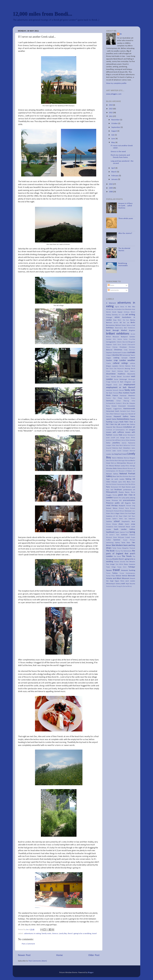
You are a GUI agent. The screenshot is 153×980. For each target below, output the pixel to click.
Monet (125, 469)
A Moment (111, 303)
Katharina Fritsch (129, 445)
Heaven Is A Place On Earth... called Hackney (125, 206)
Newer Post (24, 955)
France (115, 396)
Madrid (114, 458)
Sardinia (109, 522)
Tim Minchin (131, 562)
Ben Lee (126, 323)
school (117, 521)
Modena (120, 469)
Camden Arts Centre (114, 339)
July (113, 135)
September (116, 127)
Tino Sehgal (110, 564)
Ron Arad (128, 514)
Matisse (114, 463)
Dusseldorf (127, 377)
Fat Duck (109, 393)
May (113, 143)
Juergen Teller (111, 445)
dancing (127, 369)
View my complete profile (116, 83)
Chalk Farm (117, 345)
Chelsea (115, 347)
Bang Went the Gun (121, 320)
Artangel (109, 317)
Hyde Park (124, 422)
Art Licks (122, 315)
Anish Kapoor (117, 312)
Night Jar (110, 479)
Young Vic (120, 586)
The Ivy (118, 551)
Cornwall (124, 358)
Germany (110, 401)
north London (119, 479)
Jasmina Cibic (110, 440)
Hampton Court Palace (128, 411)
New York (116, 476)
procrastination (129, 500)
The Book (110, 551)
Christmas (118, 350)
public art (119, 503)
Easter (116, 379)
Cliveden (124, 353)
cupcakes (115, 366)
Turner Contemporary (127, 573)
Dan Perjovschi (119, 369)
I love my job (115, 424)
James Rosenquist (129, 435)
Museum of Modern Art (127, 471)
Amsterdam (118, 309)
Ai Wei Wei (130, 307)
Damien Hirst (130, 366)
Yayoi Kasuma (130, 584)
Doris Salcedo (111, 377)
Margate (132, 458)
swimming (110, 543)
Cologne (109, 355)
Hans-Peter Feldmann (113, 414)
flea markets (124, 393)
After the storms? (125, 233)
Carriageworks (111, 342)
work (123, 584)
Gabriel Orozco (130, 398)
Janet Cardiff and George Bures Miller (121, 438)
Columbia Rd (117, 355)
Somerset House (124, 527)
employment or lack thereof (121, 387)
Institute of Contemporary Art (117, 430)
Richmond (128, 511)
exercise (109, 390)
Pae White (132, 484)
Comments (113, 290)
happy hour (124, 414)
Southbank (110, 532)
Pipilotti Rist (117, 498)
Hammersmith (129, 409)
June (113, 139)
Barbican (109, 323)
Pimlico (115, 495)
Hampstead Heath (113, 411)
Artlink (117, 317)
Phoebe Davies (124, 492)
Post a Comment (28, 944)
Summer (117, 540)
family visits (46, 934)
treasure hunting (128, 570)
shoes (121, 524)
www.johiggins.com (114, 94)
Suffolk (108, 540)
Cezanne (109, 345)
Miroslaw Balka (111, 468)
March (114, 172)
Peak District (126, 487)
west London (130, 581)
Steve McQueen (119, 537)
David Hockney (117, 371)
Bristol (133, 334)
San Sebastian (130, 519)
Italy (121, 435)
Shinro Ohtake (111, 524)
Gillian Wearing (123, 401)
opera (120, 482)
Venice (118, 576)
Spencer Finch (124, 532)
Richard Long (131, 506)
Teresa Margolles (123, 548)
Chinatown (123, 347)
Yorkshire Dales (111, 586)
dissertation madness (116, 374)
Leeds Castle (117, 451)
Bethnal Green (121, 325)
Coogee (109, 358)
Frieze (120, 398)
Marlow (128, 461)
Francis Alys (111, 398)
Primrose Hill (117, 500)
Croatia (108, 363)
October (115, 124)
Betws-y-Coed (131, 325)
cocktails (131, 353)
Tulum (108, 573)
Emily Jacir (118, 385)
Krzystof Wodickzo (112, 448)
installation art (129, 427)
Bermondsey (110, 325)
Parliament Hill (116, 487)
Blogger (91, 973)
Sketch (127, 524)
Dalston (122, 366)
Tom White (119, 564)
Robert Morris (111, 514)
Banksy (133, 320)
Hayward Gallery (121, 417)
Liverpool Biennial (129, 451)
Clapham (109, 353)
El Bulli (120, 382)
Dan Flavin (110, 369)
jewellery (116, 443)
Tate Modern (117, 545)
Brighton (132, 330)
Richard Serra (124, 508)
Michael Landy (120, 466)
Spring (132, 532)
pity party (126, 498)
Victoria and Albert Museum (118, 578)
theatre (115, 559)
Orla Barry (127, 482)
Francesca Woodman (127, 396)
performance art (129, 490)
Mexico (112, 466)
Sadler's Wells (118, 519)
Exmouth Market (118, 390)
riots (134, 511)
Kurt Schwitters (125, 448)
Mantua (126, 458)
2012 (111, 113)
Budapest (124, 337)
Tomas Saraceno (130, 564)
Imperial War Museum (114, 427)
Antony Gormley (112, 315)
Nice (121, 477)
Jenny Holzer (126, 440)
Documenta (131, 374)
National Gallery (112, 474)
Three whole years (126, 219)
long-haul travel (121, 454)
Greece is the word (118, 152)
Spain (117, 532)
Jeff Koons (118, 440)
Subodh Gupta (130, 537)
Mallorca (120, 458)
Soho (116, 527)
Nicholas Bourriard (129, 477)
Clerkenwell (117, 353)
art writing (130, 315)
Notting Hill (130, 479)
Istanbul (116, 435)
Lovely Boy (63, 934)
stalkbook (124, 535)
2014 (111, 105)
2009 (111, 188)
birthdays (110, 328)
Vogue (117, 581)
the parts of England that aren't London (121, 554)
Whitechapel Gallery (113, 584)
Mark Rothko (110, 461)
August (114, 131)
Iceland (123, 424)
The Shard (117, 557)
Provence (110, 503)
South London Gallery (124, 529)
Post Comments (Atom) (38, 961)
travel (94, 934)
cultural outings (120, 363)
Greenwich (122, 406)
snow (133, 524)
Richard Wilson (119, 511)
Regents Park (130, 503)
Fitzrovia (116, 393)
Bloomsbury (119, 328)
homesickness (123, 419)
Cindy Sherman (130, 350)
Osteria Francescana (118, 484)
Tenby (114, 548)
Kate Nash (119, 445)
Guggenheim (118, 409)
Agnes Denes (120, 307)
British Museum (113, 337)
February (115, 176)
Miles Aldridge (130, 466)
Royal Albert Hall (125, 516)
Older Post (94, 955)
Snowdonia (110, 527)
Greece (55, 934)
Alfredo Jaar (110, 309)
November (116, 120)
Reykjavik (122, 506)
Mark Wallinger (120, 461)
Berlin (133, 323)
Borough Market (120, 330)
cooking (116, 358)
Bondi (108, 330)
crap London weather (124, 360)
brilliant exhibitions (118, 334)
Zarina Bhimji (127, 586)
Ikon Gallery (131, 424)
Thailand (132, 548)
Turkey (115, 573)
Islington (132, 430)
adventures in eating (32, 934)
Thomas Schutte (120, 562)
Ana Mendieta (127, 309)
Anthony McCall (129, 312)
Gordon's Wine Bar (123, 403)
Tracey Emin (122, 567)
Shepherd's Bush (128, 522)
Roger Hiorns (120, 513)
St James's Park (113, 535)
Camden (132, 337)
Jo (121, 34)
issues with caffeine (115, 432)
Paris (108, 487)
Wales (122, 581)
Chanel (124, 345)
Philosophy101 (112, 492)
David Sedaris (130, 371)
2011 (111, 116)
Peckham (118, 490)
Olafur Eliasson (112, 482)
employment (129, 385)
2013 (111, 109)
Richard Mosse (112, 508)
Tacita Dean (126, 543)
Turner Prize (110, 576)
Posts (111, 285)
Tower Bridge (111, 567)
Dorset (119, 377)
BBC (121, 323)
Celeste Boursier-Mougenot (126, 342)
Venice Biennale (128, 576)
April (113, 168)
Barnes (116, 323)
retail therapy (112, 506)
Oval (127, 484)
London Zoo (110, 454)
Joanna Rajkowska (128, 443)
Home (59, 955)
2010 (111, 184)
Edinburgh (123, 379)
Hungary (116, 422)
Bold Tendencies (130, 328)
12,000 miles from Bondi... (42, 14)
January (115, 179)
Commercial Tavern (129, 355)
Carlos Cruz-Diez (129, 339)
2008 (111, 192)
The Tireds (127, 556)
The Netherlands (126, 551)
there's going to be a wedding (79, 934)
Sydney (117, 543)
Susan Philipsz (129, 540)
